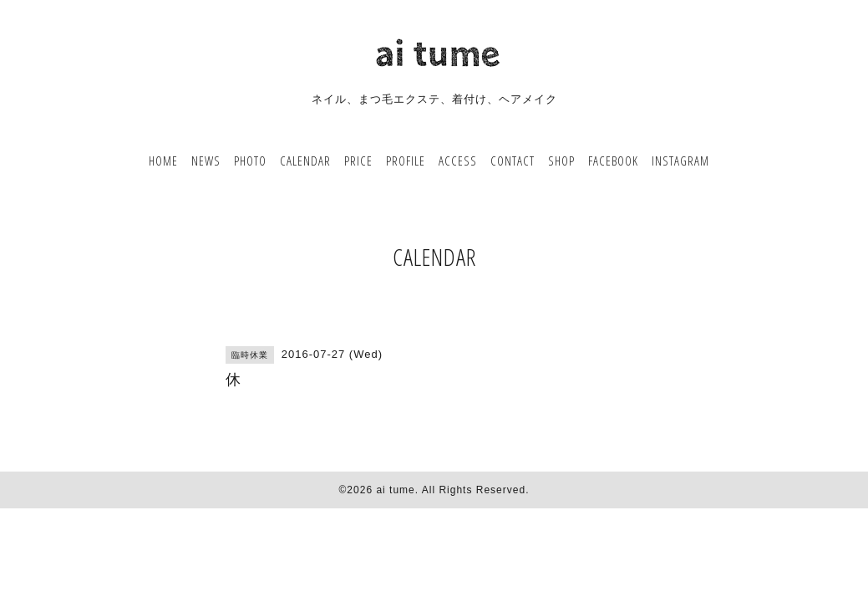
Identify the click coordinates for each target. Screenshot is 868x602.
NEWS (206, 161)
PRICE (358, 161)
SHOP (561, 161)
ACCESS (458, 161)
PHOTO (250, 161)
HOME (163, 161)
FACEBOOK (613, 161)
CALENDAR (305, 161)
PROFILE (406, 161)
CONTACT (513, 161)
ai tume (395, 490)
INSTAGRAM (680, 161)
